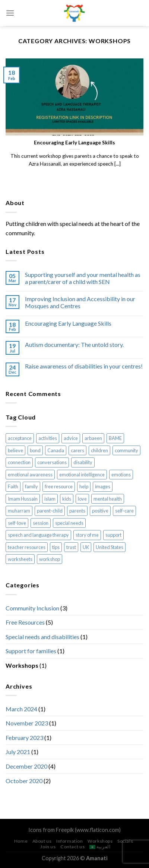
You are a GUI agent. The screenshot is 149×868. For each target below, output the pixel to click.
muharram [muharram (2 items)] (19, 511)
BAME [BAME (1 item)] (115, 438)
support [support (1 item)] (113, 535)
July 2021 (18, 752)
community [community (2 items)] (126, 450)
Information (70, 841)
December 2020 (26, 766)
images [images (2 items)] (103, 486)
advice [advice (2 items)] (71, 438)
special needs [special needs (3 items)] (69, 523)
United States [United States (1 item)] (110, 547)
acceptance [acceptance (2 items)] (20, 438)
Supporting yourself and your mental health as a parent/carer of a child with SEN (83, 278)
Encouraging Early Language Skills (68, 323)
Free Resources (25, 622)
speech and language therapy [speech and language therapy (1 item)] (38, 535)
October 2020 (24, 781)
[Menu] (10, 13)
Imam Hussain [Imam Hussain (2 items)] (23, 499)
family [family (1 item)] (31, 486)
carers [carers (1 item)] (77, 450)
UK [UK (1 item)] (86, 547)
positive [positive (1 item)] (100, 511)
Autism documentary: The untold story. (74, 344)
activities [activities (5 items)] (48, 438)
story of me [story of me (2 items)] (87, 535)
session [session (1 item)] (41, 523)
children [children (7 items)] (99, 450)
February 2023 (24, 738)
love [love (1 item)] (82, 499)
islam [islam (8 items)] (50, 499)
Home (21, 841)
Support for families (31, 651)
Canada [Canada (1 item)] (56, 450)
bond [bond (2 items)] (35, 450)
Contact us (72, 847)
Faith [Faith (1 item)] (13, 486)
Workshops (22, 665)
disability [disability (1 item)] (83, 462)
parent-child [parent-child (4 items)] (50, 511)
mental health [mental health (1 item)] (108, 499)
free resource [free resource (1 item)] (59, 486)
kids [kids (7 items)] (67, 499)
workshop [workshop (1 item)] (50, 559)
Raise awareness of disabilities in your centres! (84, 366)
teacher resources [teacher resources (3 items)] (27, 547)
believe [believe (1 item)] (15, 450)
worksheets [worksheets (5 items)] (20, 559)
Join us (48, 847)
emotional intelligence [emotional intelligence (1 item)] (82, 475)
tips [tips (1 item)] (56, 547)
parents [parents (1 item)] (77, 511)
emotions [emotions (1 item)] (121, 475)
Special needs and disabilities (42, 637)
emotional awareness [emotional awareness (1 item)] (30, 475)
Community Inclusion (32, 608)
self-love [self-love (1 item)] (17, 523)
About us (42, 841)
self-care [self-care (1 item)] (124, 511)
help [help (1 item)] (84, 486)
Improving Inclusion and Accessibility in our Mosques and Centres (80, 302)
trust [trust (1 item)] (71, 547)
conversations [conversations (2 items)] (52, 462)
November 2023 (27, 723)
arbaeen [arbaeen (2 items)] (93, 438)
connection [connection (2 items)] (19, 462)
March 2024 (21, 709)
